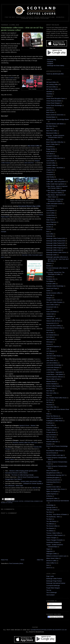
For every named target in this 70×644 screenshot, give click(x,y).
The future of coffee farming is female (22, 475)
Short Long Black (51, 471)
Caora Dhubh (50, 161)
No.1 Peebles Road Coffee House (56, 398)
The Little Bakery (51, 521)
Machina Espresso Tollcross (55, 377)
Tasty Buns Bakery (52, 510)
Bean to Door (50, 112)
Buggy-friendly (51, 149)
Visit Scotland (50, 595)
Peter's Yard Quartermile (54, 418)
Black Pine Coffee (52, 131)
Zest (48, 565)
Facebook (50, 62)
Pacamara (49, 405)
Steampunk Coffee (52, 498)
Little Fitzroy (50, 358)
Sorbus (48, 484)
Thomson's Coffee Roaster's (55, 535)
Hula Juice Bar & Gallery (54, 326)
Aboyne (49, 96)
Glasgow (49, 298)
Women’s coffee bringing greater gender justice (23, 471)
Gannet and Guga (52, 288)
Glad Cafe (49, 295)
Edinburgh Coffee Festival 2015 (56, 238)
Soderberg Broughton (53, 478)
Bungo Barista (51, 151)
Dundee (49, 227)
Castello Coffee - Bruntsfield (55, 168)
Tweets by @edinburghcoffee (55, 74)
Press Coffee (50, 425)
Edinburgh (49, 236)
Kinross (49, 344)
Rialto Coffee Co (51, 439)
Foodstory (49, 277)
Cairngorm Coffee (52, 156)
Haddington (50, 316)
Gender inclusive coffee (15, 501)
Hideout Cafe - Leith (52, 319)
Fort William (50, 281)
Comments (52, 607)
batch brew (50, 110)
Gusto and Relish (51, 312)
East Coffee (50, 234)
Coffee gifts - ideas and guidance (56, 182)
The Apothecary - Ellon (53, 517)
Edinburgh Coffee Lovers (54, 250)
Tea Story (49, 512)
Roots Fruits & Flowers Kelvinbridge (57, 446)
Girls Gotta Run (29, 163)
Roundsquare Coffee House (55, 451)
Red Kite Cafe (50, 437)
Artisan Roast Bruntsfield (54, 101)
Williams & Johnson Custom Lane (56, 556)
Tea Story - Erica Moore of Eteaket (57, 514)
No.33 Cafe (50, 400)
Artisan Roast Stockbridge (54, 105)
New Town (49, 391)
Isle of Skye (50, 333)
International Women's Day (33, 501)
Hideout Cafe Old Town (53, 321)
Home (22, 560)
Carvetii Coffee (51, 163)
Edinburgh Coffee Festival (54, 579)
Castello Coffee (51, 165)
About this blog (51, 59)
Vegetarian (50, 551)
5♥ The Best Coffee (52, 89)
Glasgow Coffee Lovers (53, 300)
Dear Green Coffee (34, 146)
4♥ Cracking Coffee (52, 84)
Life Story (49, 354)
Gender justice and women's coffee (31, 481)
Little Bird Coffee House (53, 356)
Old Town (49, 402)
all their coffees (10, 459)
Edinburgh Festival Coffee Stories (56, 252)
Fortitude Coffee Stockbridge (55, 286)
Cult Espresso (50, 210)
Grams (48, 309)
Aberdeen (49, 92)
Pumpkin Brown (51, 432)
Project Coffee (51, 430)
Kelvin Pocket (50, 339)
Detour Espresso (51, 222)
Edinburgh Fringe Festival (54, 581)
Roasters (49, 444)
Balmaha (49, 108)
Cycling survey (51, 217)
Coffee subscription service (54, 204)
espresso (49, 263)
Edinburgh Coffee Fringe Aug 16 (56, 248)
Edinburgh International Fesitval (56, 583)
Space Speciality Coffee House (56, 489)
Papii (48, 414)
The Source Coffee (52, 526)
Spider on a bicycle (52, 491)
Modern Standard (51, 384)
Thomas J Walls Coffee (53, 533)
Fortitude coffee (51, 284)
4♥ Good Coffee (51, 87)
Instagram (50, 63)
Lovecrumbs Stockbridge (54, 365)
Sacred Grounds (51, 453)
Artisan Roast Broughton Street (56, 98)
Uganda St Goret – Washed (27, 426)
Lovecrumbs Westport (53, 367)
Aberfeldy (49, 94)
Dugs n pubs (50, 576)
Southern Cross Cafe (53, 487)
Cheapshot (50, 172)
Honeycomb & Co (52, 323)
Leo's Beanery (51, 351)
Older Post (40, 560)
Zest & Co (49, 568)
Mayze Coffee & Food (53, 379)
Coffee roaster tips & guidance (55, 184)
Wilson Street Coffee (52, 558)
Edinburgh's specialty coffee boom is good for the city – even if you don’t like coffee (57, 259)
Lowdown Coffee (51, 370)
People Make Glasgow (53, 588)
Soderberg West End (52, 482)
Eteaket (49, 266)
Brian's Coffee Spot (52, 144)
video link (35, 488)
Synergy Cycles (51, 507)
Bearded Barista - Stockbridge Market (57, 119)
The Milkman (50, 524)
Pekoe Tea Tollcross (52, 416)
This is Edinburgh (51, 592)
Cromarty (49, 208)
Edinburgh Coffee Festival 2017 (56, 243)
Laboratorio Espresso (53, 346)
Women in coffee (7, 503)
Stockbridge (50, 505)
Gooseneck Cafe (51, 307)
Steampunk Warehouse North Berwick (58, 501)
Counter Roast (51, 206)
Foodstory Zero (51, 279)
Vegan (48, 549)
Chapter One (50, 170)
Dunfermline (50, 229)
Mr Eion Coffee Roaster (53, 386)
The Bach (49, 519)
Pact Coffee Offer (51, 407)
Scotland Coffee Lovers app (55, 455)
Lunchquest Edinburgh (53, 586)
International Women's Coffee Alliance (16, 473)
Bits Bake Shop (51, 126)
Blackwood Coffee (52, 133)
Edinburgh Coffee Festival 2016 (56, 241)
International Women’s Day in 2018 (29, 206)
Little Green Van (51, 360)
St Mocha (49, 496)
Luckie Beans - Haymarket (54, 372)
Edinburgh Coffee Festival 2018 (56, 245)
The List (49, 590)
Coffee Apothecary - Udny (54, 179)
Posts (50, 604)
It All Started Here (52, 335)
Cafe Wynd (50, 154)
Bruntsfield (49, 147)
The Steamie (50, 528)
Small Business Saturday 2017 (55, 475)
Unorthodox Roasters (53, 542)
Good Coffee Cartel (52, 305)
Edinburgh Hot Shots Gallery (56, 66)
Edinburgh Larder (51, 255)
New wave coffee (51, 393)
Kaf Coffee (49, 337)
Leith (48, 349)
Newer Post (4, 560)
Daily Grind (50, 220)
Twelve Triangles (51, 538)
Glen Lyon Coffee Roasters (54, 302)
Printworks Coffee (52, 428)
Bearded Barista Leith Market (55, 124)
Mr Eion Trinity (51, 388)
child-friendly (50, 177)
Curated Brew (50, 215)
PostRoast (49, 423)
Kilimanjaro (50, 342)
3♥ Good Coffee (51, 82)
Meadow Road (51, 381)
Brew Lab (49, 140)
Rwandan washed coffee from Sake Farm (25, 443)
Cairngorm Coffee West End (55, 158)
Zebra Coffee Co (51, 563)
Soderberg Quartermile (53, 480)
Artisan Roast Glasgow (53, 103)
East (48, 231)
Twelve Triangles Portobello (55, 540)
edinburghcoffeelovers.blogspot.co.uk (49, 630)
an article (11, 78)
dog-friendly (50, 225)
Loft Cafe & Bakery (52, 363)
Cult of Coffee (50, 213)
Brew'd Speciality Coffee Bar (55, 142)
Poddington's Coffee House (54, 421)
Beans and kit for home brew (55, 115)
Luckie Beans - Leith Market (55, 374)
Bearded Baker (51, 117)
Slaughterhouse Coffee (53, 473)
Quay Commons (51, 435)
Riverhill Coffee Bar (52, 442)
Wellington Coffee (52, 554)
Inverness (49, 330)
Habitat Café (50, 314)
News (48, 395)
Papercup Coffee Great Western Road (58, 409)
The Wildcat (50, 531)
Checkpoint (50, 175)
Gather (48, 291)
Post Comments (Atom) (16, 563)
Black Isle (49, 128)
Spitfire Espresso (51, 494)
